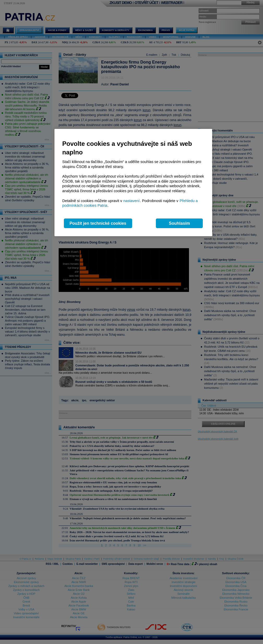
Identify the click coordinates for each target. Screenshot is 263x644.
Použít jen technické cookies (98, 223)
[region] (133, 183)
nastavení (131, 201)
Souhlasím (179, 223)
